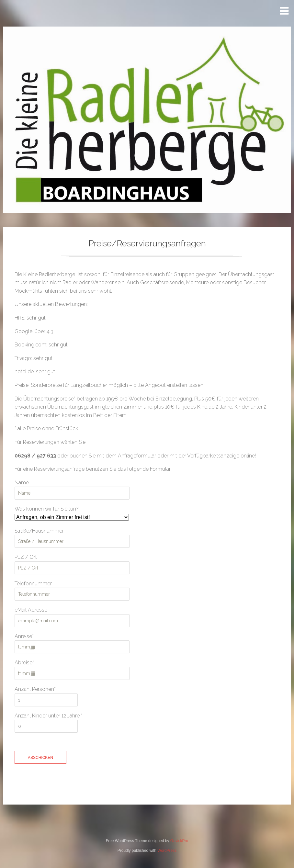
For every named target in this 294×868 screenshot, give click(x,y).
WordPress (167, 851)
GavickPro (179, 842)
